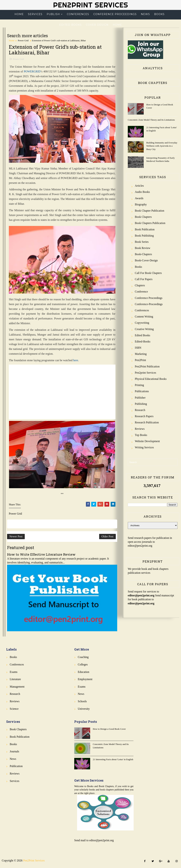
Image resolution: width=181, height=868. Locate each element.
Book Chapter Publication (150, 211)
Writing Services (144, 447)
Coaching (83, 657)
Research (140, 410)
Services (35, 14)
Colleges (83, 664)
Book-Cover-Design (146, 260)
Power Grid (23, 40)
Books (159, 14)
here (76, 360)
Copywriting (142, 323)
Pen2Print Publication (147, 366)
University (84, 709)
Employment (85, 679)
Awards (139, 198)
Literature (15, 679)
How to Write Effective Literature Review (41, 554)
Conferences (78, 14)
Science (14, 709)
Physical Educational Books (151, 379)
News (145, 14)
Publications (142, 391)
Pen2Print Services (90, 5)
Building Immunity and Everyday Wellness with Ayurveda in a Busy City (162, 146)
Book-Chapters (143, 254)
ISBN (138, 348)
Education (84, 672)
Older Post (107, 536)
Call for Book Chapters (148, 273)
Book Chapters (143, 217)
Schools (82, 701)
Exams (14, 672)
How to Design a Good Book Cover (109, 729)
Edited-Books (143, 341)
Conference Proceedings (115, 14)
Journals (14, 751)
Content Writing (144, 317)
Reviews (140, 429)
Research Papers (144, 416)
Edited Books (70, 25)
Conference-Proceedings (149, 304)
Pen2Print (140, 360)
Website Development (147, 441)
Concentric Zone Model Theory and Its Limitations (151, 120)
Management (17, 687)
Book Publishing (144, 236)
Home (19, 14)
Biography (141, 204)
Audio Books (142, 192)
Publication (16, 766)
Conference (141, 292)
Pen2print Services (145, 373)
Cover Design (97, 25)
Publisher (140, 398)
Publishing (141, 404)
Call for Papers (144, 279)
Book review (143, 248)
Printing (139, 385)
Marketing (141, 354)
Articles (139, 186)
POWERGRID (32, 71)
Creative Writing (144, 329)
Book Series (142, 242)
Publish (53, 14)
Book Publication (145, 229)
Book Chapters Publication (150, 223)
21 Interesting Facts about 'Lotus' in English (113, 759)
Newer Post (16, 536)
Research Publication (147, 422)
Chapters (140, 285)
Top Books (141, 435)
